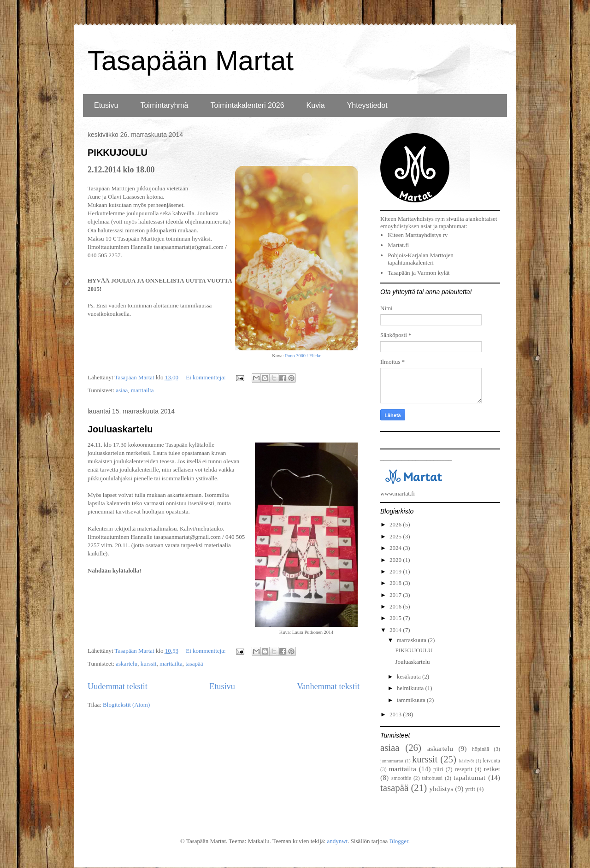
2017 (396, 595)
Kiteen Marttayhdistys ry (418, 235)
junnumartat (392, 761)
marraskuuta (413, 640)
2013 (396, 714)
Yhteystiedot (367, 105)
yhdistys (441, 788)
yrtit (470, 789)
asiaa (122, 390)
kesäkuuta (410, 676)
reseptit (463, 769)
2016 (396, 606)
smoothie (401, 778)
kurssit (149, 664)
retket (492, 769)
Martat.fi (398, 245)
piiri (438, 769)
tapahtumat (469, 777)
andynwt (337, 841)
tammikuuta (412, 700)
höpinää (481, 749)
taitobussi (432, 778)
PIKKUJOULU (118, 153)
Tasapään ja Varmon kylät (419, 273)
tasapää (194, 664)
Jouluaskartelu (120, 429)
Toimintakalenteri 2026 (248, 105)
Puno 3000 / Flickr (303, 356)
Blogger (398, 841)
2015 (396, 618)
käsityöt (467, 761)
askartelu (127, 664)
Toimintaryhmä (164, 105)
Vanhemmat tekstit (328, 686)
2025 (396, 536)
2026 (396, 524)
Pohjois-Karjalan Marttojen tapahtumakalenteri (421, 259)
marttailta (142, 390)
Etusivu (106, 105)
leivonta (491, 761)
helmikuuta (411, 688)
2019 (396, 571)
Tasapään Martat (191, 61)
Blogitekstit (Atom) (126, 705)
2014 (396, 630)
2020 (396, 560)
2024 (396, 548)
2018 (396, 583)
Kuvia (316, 105)
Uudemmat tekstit (118, 686)
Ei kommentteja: (206, 377)
